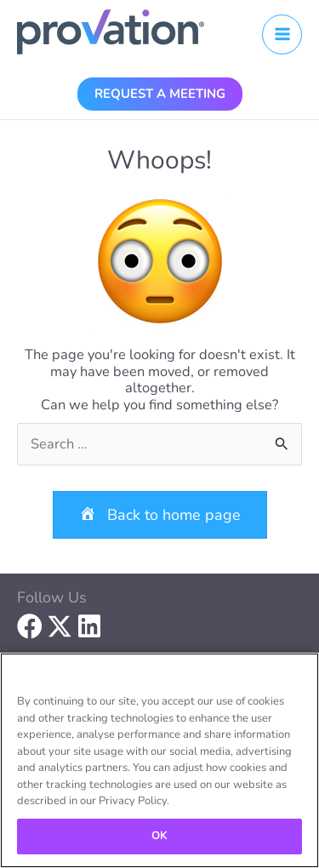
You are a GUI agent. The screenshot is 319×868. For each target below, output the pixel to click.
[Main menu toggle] (282, 34)
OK (159, 836)
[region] (159, 760)
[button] (160, 93)
